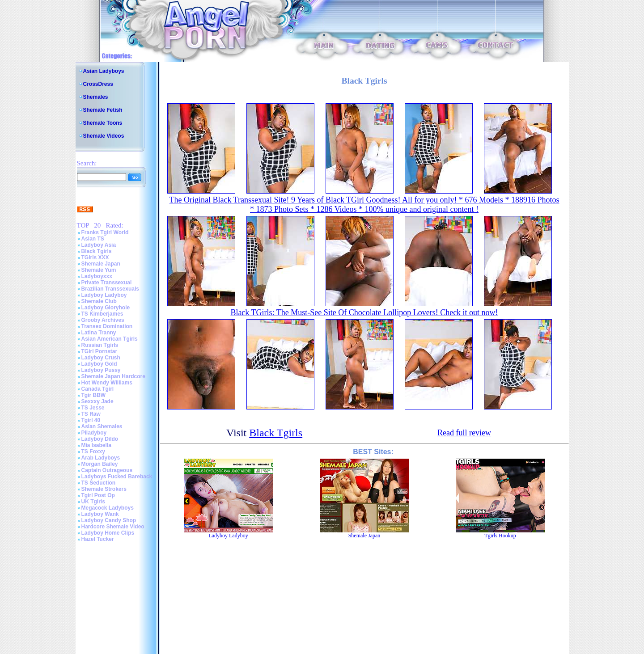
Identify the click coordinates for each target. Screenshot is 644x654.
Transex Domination (107, 326)
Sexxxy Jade (97, 401)
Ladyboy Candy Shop (109, 520)
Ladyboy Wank (100, 514)
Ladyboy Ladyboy (104, 295)
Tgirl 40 (91, 420)
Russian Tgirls (100, 345)
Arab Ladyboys (101, 458)
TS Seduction (99, 483)
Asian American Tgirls (110, 339)
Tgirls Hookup (500, 536)
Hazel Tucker (98, 539)
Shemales (96, 97)
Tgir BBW (94, 395)
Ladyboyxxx (97, 276)
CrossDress (98, 84)
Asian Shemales (102, 426)
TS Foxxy (93, 451)
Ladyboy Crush (101, 358)
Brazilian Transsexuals (110, 289)
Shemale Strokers (104, 489)
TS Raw (91, 414)
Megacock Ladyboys (108, 508)
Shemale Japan (101, 264)
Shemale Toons (103, 123)
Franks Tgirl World (105, 232)
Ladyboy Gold (99, 364)
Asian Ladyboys (104, 71)
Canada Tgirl (98, 389)
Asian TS (93, 239)
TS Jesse (93, 408)
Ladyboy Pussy (101, 370)
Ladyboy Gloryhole (106, 308)
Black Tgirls (97, 251)
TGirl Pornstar (100, 351)
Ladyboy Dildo (100, 439)
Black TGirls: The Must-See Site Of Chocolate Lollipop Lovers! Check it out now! (364, 312)
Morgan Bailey (100, 464)
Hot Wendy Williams (107, 383)
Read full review (464, 433)
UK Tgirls (93, 502)
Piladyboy (94, 433)
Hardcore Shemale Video (113, 527)
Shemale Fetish (103, 110)
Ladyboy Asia (99, 245)
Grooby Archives (103, 320)
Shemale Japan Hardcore (113, 376)
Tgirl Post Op (98, 495)
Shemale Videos (104, 136)
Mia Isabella (96, 445)
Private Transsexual (107, 283)
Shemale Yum (99, 270)
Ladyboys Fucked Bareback (117, 477)
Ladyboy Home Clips (108, 533)
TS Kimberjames (102, 314)
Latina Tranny (99, 333)
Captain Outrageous (107, 470)
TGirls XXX (95, 257)
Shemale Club (99, 301)
